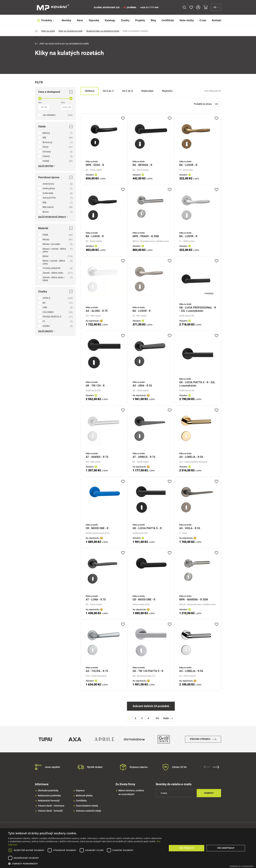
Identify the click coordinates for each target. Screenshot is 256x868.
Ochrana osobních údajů (88, 812)
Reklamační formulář (49, 802)
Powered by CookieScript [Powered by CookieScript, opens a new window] (242, 866)
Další (168, 719)
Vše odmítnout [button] (226, 848)
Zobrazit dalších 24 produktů (151, 707)
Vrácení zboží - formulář (50, 812)
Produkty (44, 20)
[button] (86, 864)
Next (218, 768)
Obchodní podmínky (48, 792)
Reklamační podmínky (49, 797)
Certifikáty (81, 802)
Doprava (80, 792)
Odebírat (209, 794)
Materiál (55, 229)
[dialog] (128, 848)
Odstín (55, 128)
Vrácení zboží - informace (51, 807)
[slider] (40, 100)
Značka (55, 293)
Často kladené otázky (87, 807)
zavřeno (130, 7)
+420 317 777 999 (149, 7)
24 (157, 719)
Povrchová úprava (55, 179)
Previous (209, 768)
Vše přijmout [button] (187, 848)
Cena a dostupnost (55, 93)
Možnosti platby (84, 797)
